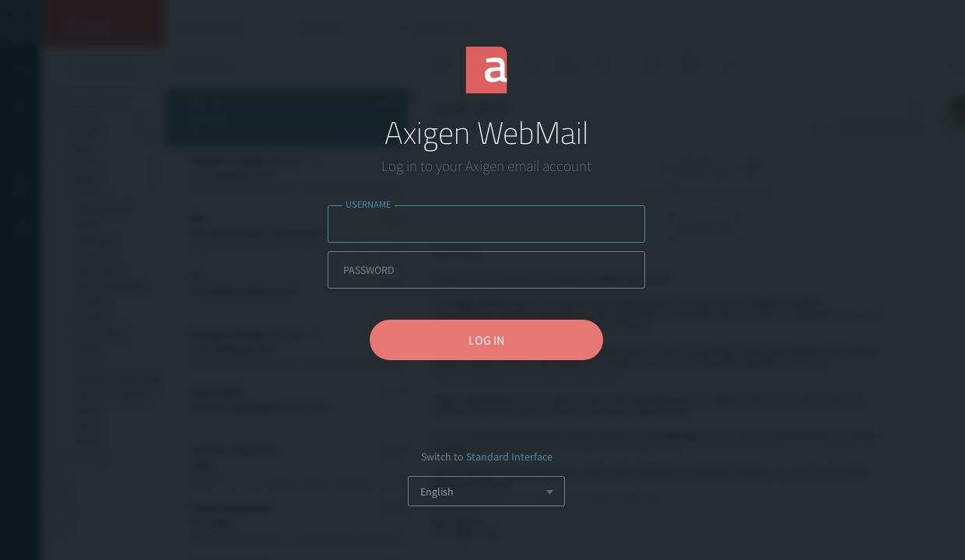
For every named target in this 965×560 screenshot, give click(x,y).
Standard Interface (509, 457)
